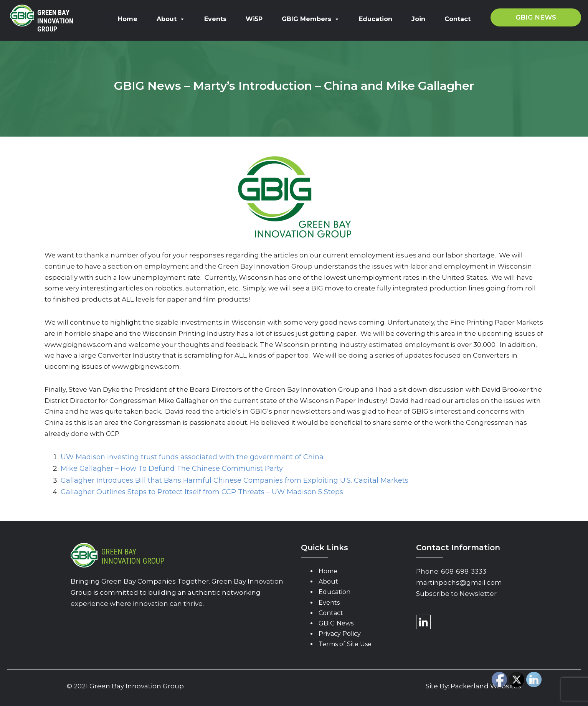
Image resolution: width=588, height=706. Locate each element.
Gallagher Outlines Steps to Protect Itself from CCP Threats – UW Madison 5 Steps (202, 492)
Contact (458, 19)
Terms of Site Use (345, 644)
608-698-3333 (464, 571)
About (171, 19)
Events (215, 19)
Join (418, 19)
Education (376, 19)
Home (128, 19)
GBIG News (336, 623)
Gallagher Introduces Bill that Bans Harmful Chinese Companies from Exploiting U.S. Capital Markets (235, 480)
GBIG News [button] (536, 17)
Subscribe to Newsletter (456, 594)
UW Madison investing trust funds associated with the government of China (192, 457)
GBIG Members (311, 19)
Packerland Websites (486, 686)
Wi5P (254, 19)
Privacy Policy (340, 634)
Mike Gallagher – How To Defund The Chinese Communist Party (172, 468)
